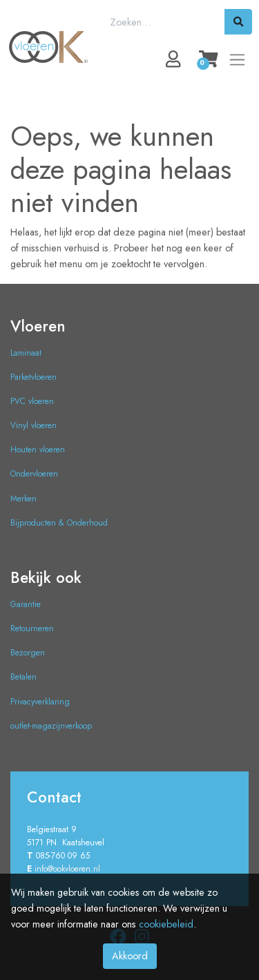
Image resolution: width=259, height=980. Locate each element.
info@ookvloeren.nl (67, 869)
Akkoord (130, 956)
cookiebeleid (166, 924)
